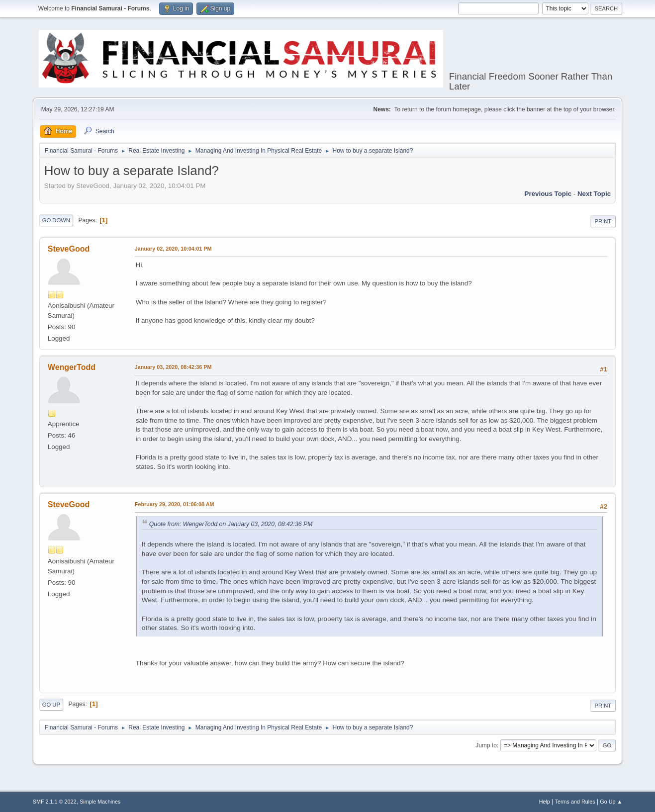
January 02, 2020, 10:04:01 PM (173, 249)
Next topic (594, 194)
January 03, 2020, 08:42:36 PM (173, 367)
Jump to (486, 745)
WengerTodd (72, 367)
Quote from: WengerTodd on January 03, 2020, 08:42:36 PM (231, 524)
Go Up (51, 705)
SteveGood (69, 249)
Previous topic (548, 194)
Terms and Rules (575, 802)
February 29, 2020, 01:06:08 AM (175, 504)
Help (545, 802)
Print (603, 221)
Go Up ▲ (611, 802)
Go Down (56, 220)
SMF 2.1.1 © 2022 (55, 802)
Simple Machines (100, 802)
